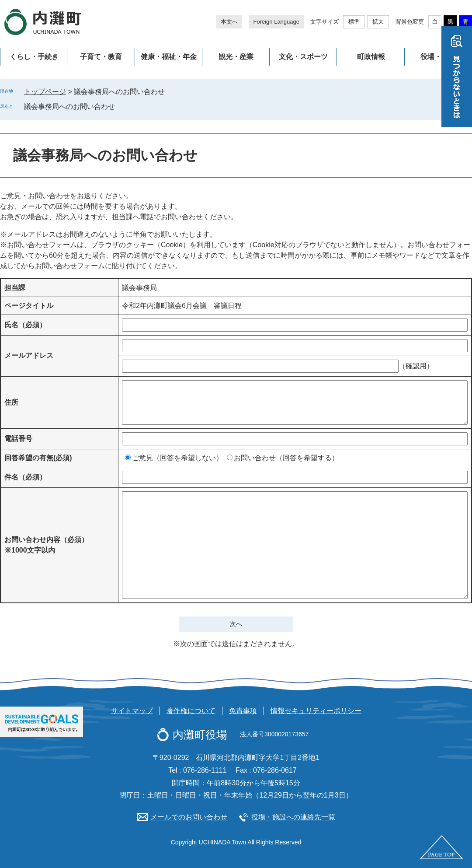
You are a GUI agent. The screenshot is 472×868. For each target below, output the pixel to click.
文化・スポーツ (303, 57)
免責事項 (243, 711)
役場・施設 (438, 57)
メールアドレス (29, 355)
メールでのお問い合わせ (189, 817)
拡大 (378, 22)
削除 (121, 106)
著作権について (191, 711)
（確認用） (416, 366)
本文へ (229, 22)
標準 (354, 22)
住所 (11, 402)
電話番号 (18, 439)
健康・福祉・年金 (169, 57)
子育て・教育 (101, 57)
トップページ (45, 92)
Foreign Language (276, 22)
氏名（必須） (25, 325)
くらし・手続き (34, 57)
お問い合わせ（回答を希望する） (286, 458)
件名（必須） (25, 477)
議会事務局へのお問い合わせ (69, 107)
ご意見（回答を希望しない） (177, 458)
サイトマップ (132, 711)
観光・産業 (236, 57)
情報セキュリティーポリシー (316, 711)
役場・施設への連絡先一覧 (293, 817)
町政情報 (371, 57)
